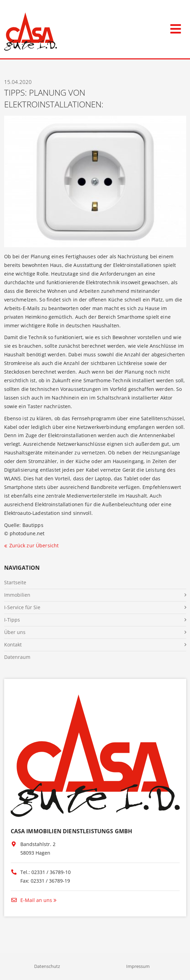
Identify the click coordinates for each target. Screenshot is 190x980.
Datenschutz (47, 966)
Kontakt (13, 645)
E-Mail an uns (31, 900)
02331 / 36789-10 (51, 872)
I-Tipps (12, 620)
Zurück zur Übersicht (34, 545)
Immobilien (17, 595)
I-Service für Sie (22, 607)
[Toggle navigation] (176, 27)
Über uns (15, 632)
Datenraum (17, 657)
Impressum (138, 966)
